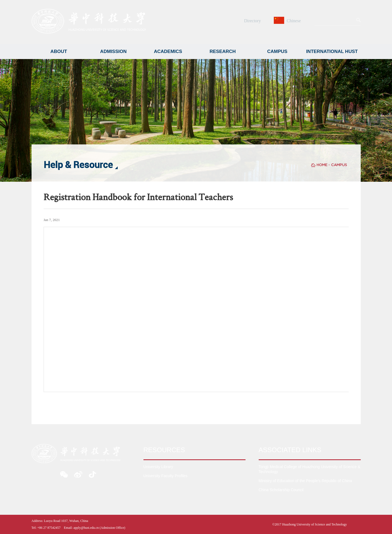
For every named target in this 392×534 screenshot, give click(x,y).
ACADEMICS (168, 51)
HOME (322, 165)
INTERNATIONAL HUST (332, 51)
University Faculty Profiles (166, 476)
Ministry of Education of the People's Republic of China (305, 481)
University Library (158, 467)
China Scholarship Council (281, 490)
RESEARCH (223, 51)
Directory (253, 21)
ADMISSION (113, 51)
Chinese (288, 21)
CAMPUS (277, 51)
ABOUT (59, 51)
